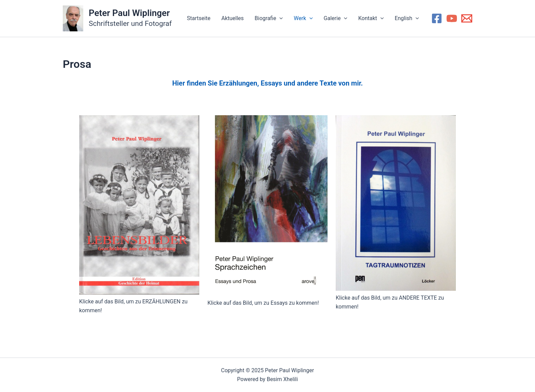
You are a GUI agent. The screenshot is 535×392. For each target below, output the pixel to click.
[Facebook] (437, 18)
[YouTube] (452, 18)
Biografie (269, 18)
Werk (303, 18)
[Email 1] (467, 18)
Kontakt (371, 18)
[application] (279, 18)
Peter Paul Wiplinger (129, 13)
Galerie (336, 18)
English (407, 18)
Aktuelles (233, 18)
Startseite (199, 18)
